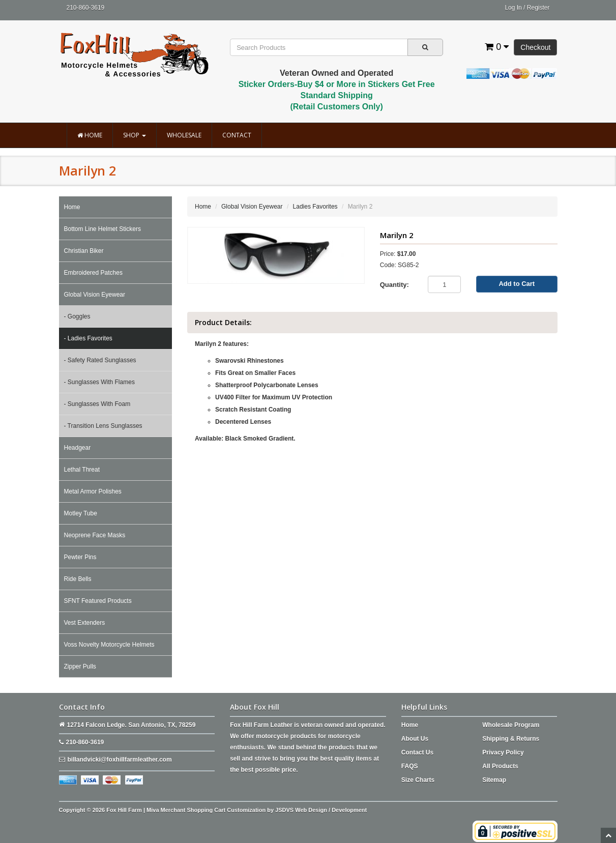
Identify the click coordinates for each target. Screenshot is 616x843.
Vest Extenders (85, 623)
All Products (500, 766)
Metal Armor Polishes (93, 491)
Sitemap (494, 780)
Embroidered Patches (93, 273)
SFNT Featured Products (98, 601)
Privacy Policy (503, 752)
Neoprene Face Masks (95, 535)
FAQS (410, 766)
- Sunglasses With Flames (99, 382)
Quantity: (394, 285)
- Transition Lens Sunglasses (103, 426)
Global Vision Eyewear (95, 295)
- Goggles (77, 316)
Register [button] (538, 8)
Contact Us (417, 752)
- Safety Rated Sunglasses (100, 360)
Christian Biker (84, 251)
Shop (135, 135)
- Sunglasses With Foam (97, 404)
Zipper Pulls (80, 666)
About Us (415, 739)
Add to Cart (517, 284)
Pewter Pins (80, 557)
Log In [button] (513, 8)
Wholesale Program (511, 725)
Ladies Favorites (315, 207)
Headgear (78, 448)
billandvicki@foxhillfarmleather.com (120, 760)
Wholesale (184, 135)
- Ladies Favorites (88, 338)
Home (90, 135)
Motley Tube (81, 513)
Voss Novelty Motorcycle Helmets (109, 645)
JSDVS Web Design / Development (321, 810)
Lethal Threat (82, 470)
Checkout (535, 47)
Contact (237, 135)
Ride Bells (78, 579)
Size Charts (418, 780)
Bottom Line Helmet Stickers (102, 229)
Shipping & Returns (511, 739)
